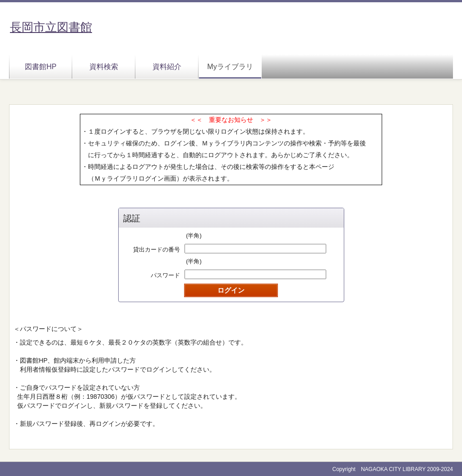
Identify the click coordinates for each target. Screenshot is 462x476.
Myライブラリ (230, 67)
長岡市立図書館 (51, 27)
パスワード (165, 275)
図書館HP (41, 67)
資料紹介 (167, 67)
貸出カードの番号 (157, 250)
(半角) (194, 236)
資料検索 (104, 67)
